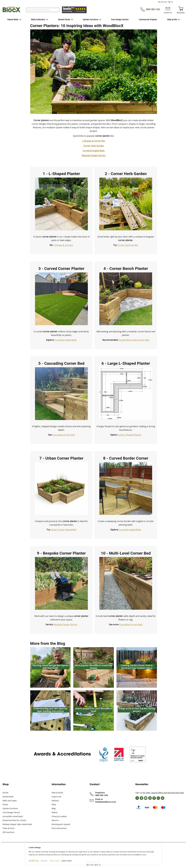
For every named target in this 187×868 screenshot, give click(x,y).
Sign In (170, 2)
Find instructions (59, 828)
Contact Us (168, 13)
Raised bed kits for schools (14, 820)
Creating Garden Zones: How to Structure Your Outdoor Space (137, 667)
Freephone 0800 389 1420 (102, 794)
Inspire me (56, 797)
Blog (54, 808)
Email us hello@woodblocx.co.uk (106, 801)
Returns (55, 820)
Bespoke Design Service (94, 156)
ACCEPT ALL (34, 861)
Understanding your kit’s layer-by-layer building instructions (50, 710)
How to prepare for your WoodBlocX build (94, 710)
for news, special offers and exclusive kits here (163, 793)
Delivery (55, 801)
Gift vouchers (9, 832)
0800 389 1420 (153, 9)
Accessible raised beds (13, 816)
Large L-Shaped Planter (130, 435)
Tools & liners (9, 828)
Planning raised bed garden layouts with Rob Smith (50, 667)
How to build (57, 793)
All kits (6, 793)
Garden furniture (10, 808)
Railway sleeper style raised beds (17, 824)
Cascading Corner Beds (131, 624)
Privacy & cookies (59, 816)
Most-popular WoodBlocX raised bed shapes (94, 667)
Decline (44, 861)
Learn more (66, 861)
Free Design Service (11, 812)
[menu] (94, 20)
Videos (55, 812)
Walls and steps (10, 801)
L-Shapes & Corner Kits (94, 141)
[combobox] (43, 10)
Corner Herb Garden (94, 146)
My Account (163, 2)
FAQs (54, 804)
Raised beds (8, 797)
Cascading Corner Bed (64, 435)
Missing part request (61, 824)
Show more (54, 861)
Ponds (5, 804)
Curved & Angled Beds (94, 151)
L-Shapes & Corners (63, 245)
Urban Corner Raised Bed (64, 530)
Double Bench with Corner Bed (134, 340)
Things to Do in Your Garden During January (137, 710)
